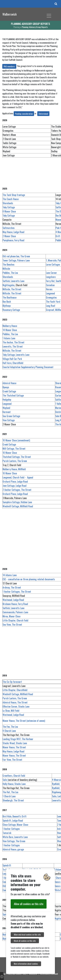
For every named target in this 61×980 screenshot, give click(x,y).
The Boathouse (10, 297)
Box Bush (7, 302)
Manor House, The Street (14, 747)
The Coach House (11, 199)
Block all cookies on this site (25, 941)
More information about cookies (26, 964)
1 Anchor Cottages (11, 829)
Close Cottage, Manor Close (15, 825)
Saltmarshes (9, 228)
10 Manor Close (10, 453)
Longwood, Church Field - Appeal (18, 477)
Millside (6, 269)
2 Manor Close (9, 236)
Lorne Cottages (53, 264)
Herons (49, 289)
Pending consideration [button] (24, 114)
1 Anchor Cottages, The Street (17, 592)
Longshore (51, 277)
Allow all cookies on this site (29, 904)
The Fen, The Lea (10, 727)
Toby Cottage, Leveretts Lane (16, 355)
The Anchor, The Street (13, 342)
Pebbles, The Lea (10, 273)
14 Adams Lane (10, 575)
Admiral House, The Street (15, 702)
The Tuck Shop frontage (14, 195)
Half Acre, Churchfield (13, 363)
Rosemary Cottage (11, 310)
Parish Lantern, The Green (15, 461)
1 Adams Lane (9, 338)
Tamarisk (7, 833)
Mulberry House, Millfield (14, 469)
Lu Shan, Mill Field (11, 711)
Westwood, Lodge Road (13, 600)
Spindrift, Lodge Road (13, 821)
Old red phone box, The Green (16, 256)
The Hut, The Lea (10, 792)
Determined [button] (43, 114)
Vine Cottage (14, 420)
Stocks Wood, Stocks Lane (15, 743)
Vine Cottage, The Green (14, 841)
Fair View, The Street (12, 760)
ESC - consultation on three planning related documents (29, 579)
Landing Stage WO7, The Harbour (18, 739)
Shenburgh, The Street (13, 800)
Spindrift (7, 865)
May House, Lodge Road (13, 232)
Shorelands (8, 203)
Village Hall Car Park (12, 359)
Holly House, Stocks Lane (14, 784)
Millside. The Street (12, 293)
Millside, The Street (12, 289)
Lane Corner (51, 273)
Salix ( (5, 780)
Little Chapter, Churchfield (15, 690)
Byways (6, 387)
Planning (17, 27)
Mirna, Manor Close (11, 616)
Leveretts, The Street (13, 346)
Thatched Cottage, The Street (17, 457)
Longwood (50, 293)
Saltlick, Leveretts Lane (13, 281)
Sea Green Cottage (11, 416)
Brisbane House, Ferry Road (15, 604)
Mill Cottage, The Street (14, 449)
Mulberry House (10, 326)
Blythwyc (7, 306)
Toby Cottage (9, 207)
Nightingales (9, 285)
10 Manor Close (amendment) (16, 440)
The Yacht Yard (53, 302)
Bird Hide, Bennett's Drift (15, 816)
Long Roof (51, 306)
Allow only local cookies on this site (27, 935)
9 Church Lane (9, 731)
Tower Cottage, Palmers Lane (16, 260)
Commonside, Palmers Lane (15, 612)
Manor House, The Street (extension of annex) (24, 721)
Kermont (7, 412)
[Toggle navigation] (49, 16)
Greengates (51, 297)
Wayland (6, 408)
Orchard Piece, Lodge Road (15, 482)
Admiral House (9, 383)
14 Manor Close (10, 330)
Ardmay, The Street (12, 587)
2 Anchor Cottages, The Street (17, 490)
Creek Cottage (9, 391)
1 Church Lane (9, 796)
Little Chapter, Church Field (15, 620)
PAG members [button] (9, 66)
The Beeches (9, 264)
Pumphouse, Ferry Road (13, 240)
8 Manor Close (9, 211)
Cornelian (50, 285)
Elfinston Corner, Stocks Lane (16, 706)
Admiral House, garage (13, 849)
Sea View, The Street (12, 625)
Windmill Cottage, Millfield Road (18, 506)
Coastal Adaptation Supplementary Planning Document (28, 367)
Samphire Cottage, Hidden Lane (17, 502)
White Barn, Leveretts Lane (15, 837)
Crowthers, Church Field (14, 776)
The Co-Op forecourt (12, 682)
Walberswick (10, 14)
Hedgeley (7, 400)
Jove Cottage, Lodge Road (15, 486)
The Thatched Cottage (13, 395)
